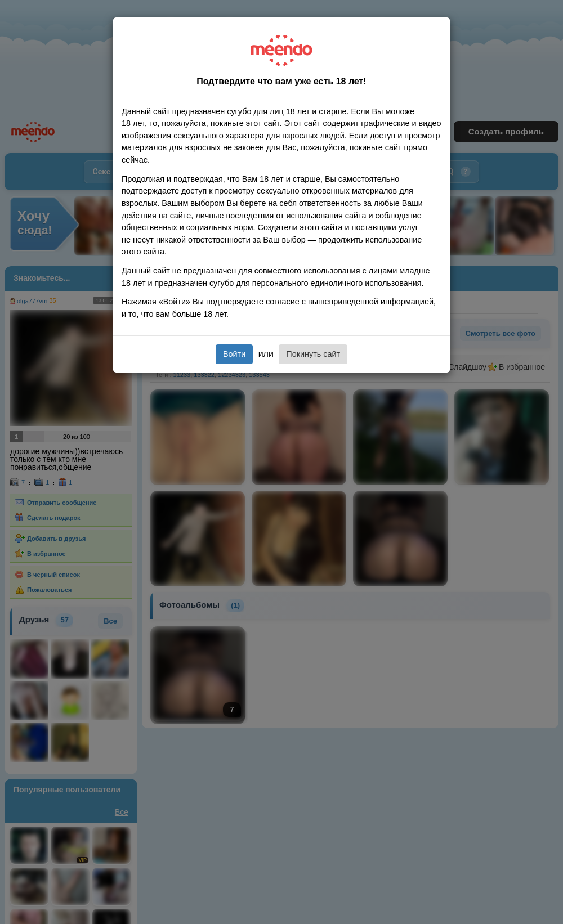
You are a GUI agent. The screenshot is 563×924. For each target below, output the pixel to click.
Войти (234, 354)
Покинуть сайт (313, 354)
